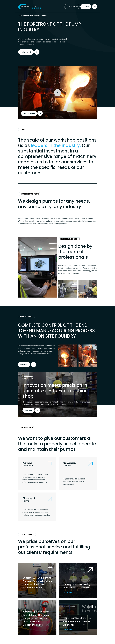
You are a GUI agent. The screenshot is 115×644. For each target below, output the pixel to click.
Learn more (29, 410)
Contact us (86, 6)
